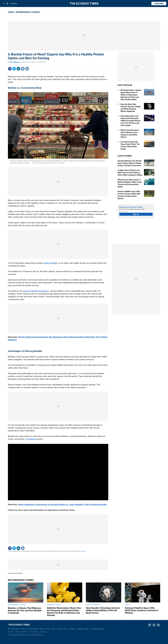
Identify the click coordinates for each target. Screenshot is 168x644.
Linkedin (18, 69)
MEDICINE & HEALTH (54, 605)
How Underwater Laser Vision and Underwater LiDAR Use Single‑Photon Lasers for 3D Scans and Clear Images (131, 121)
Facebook (10, 69)
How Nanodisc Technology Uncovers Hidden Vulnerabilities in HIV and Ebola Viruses (103, 610)
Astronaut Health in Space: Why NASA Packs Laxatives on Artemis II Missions (142, 610)
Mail (27, 69)
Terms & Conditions (22, 632)
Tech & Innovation (13, 629)
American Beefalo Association (36, 291)
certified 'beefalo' (50, 263)
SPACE (127, 605)
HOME (11, 12)
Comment (23, 69)
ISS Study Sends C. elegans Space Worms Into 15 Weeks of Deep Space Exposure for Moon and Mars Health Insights (131, 95)
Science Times (82, 551)
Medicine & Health (83, 629)
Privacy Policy (34, 632)
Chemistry (72, 629)
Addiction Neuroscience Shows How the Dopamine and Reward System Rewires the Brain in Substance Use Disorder (64, 612)
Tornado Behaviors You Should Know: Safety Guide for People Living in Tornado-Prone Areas (130, 163)
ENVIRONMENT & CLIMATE (28, 12)
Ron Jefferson (15, 62)
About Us (11, 632)
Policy (48, 629)
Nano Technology (32, 629)
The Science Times (84, 4)
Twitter (14, 69)
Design (23, 629)
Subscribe (159, 3)
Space (53, 629)
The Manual (31, 439)
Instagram (158, 625)
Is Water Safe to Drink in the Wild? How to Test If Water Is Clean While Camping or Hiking (130, 173)
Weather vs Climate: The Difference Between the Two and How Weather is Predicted (25, 610)
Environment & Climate (98, 629)
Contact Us (44, 632)
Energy (42, 629)
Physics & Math (62, 629)
